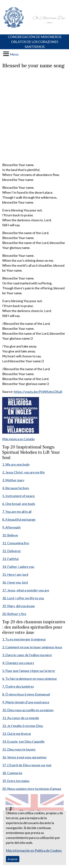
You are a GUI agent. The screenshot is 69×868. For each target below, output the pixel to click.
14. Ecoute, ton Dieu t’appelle (23, 741)
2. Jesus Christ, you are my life (23, 472)
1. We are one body (16, 464)
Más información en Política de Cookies (34, 850)
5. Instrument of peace (18, 496)
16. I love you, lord (15, 582)
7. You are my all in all (17, 512)
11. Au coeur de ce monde (21, 718)
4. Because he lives (16, 488)
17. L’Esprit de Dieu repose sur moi (27, 765)
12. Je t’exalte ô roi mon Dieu (23, 726)
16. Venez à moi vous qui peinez (24, 757)
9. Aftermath (11, 527)
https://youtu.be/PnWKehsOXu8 (38, 392)
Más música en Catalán (18, 439)
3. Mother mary (13, 480)
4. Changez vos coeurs (18, 663)
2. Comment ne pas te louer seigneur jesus (32, 647)
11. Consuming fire (16, 543)
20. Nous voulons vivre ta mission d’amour (32, 789)
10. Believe (10, 535)
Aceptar (13, 859)
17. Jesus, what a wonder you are (26, 590)
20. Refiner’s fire (14, 614)
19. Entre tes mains (16, 781)
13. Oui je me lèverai (16, 734)
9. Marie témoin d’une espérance (26, 702)
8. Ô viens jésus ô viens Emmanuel (26, 694)
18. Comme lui (12, 773)
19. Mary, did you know (18, 606)
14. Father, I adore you (18, 567)
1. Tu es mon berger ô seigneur (24, 639)
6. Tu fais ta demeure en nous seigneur (30, 679)
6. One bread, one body (19, 504)
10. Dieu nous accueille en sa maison (28, 710)
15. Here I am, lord (15, 574)
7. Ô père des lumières (18, 686)
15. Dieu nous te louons (19, 749)
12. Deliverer (12, 551)
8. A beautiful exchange (19, 519)
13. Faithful (10, 559)
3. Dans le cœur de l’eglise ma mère (27, 655)
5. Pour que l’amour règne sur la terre (29, 671)
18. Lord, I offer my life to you (23, 598)
